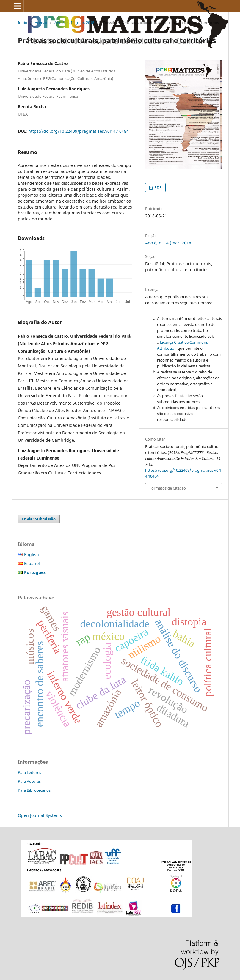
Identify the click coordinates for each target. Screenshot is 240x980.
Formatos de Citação (168, 488)
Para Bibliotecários (34, 790)
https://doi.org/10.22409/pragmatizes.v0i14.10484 (79, 131)
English (32, 554)
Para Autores (29, 781)
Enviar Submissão (39, 519)
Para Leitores (29, 772)
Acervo (41, 23)
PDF (157, 187)
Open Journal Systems (40, 815)
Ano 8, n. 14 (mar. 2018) (75, 23)
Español (32, 563)
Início (23, 23)
